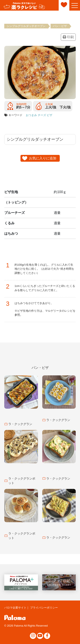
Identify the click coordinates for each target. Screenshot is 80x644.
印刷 (68, 37)
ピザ (49, 115)
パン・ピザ (60, 26)
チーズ (42, 115)
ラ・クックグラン (20, 424)
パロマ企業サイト (15, 608)
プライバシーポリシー (44, 608)
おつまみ (31, 115)
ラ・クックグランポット (22, 481)
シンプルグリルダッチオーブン (26, 26)
